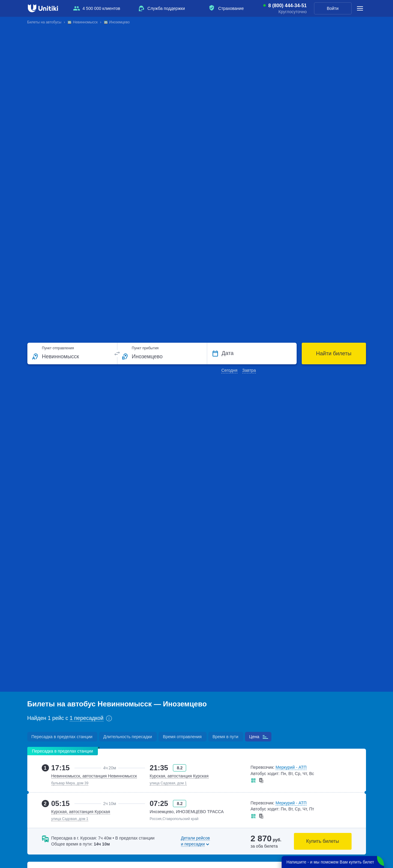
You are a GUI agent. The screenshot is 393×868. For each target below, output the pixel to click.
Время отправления (182, 737)
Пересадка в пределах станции (62, 737)
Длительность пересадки (128, 737)
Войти (333, 8)
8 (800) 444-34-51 (287, 6)
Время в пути (225, 737)
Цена (254, 737)
